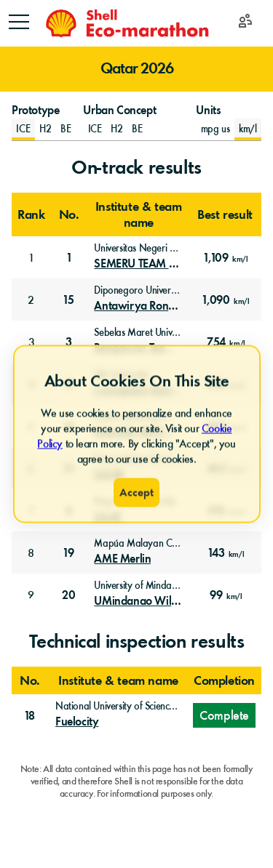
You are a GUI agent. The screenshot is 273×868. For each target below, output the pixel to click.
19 (68, 553)
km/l (248, 129)
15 (68, 300)
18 (30, 716)
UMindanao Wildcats (138, 601)
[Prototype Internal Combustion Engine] (23, 129)
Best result (225, 214)
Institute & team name (139, 214)
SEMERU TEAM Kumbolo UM (138, 264)
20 (68, 595)
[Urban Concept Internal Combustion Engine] (95, 129)
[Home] (127, 23)
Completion (224, 680)
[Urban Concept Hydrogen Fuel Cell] (117, 129)
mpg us (215, 129)
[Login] (245, 24)
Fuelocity (77, 722)
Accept (136, 493)
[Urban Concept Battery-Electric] (137, 129)
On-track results (136, 167)
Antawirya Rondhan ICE (138, 306)
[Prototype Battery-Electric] (66, 129)
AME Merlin (122, 559)
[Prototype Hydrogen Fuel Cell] (45, 129)
